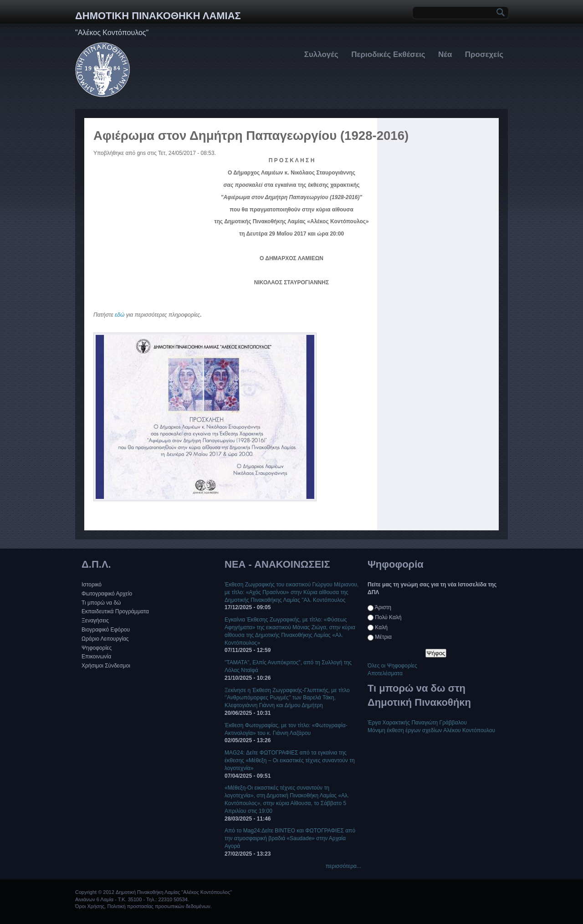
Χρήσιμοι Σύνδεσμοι (106, 666)
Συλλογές (321, 54)
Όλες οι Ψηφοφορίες (392, 666)
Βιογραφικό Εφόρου (106, 630)
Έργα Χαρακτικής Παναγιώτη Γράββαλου (417, 723)
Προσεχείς (484, 54)
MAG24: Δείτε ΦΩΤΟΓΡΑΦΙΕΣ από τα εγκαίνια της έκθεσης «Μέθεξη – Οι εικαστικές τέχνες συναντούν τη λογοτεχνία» (290, 760)
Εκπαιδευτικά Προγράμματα (115, 611)
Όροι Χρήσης (90, 906)
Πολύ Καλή (388, 617)
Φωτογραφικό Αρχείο (107, 594)
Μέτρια (383, 637)
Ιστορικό (92, 585)
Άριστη (383, 607)
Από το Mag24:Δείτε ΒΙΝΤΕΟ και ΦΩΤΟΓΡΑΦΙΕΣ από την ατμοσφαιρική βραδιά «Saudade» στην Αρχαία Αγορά (290, 838)
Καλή (381, 627)
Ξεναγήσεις (95, 621)
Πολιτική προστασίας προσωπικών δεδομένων (159, 906)
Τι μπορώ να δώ (101, 603)
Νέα (445, 54)
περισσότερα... (343, 866)
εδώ (120, 315)
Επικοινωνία (96, 657)
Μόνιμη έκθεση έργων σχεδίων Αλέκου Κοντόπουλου (431, 730)
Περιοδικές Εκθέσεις (388, 54)
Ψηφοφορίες (97, 648)
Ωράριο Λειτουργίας (105, 639)
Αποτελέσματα (385, 673)
